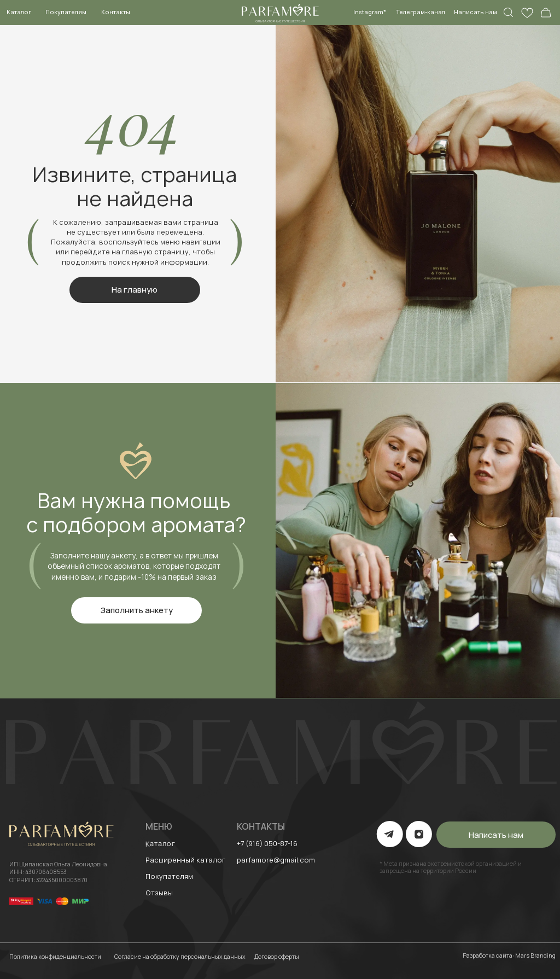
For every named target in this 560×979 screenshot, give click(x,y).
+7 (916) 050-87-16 (267, 843)
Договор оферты (277, 957)
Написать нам (476, 12)
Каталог (19, 12)
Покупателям (66, 12)
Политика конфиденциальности (55, 957)
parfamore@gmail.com (276, 860)
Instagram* (370, 12)
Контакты (116, 12)
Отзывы (159, 893)
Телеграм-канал (421, 12)
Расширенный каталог (185, 860)
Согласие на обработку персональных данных (180, 957)
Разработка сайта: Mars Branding (509, 955)
